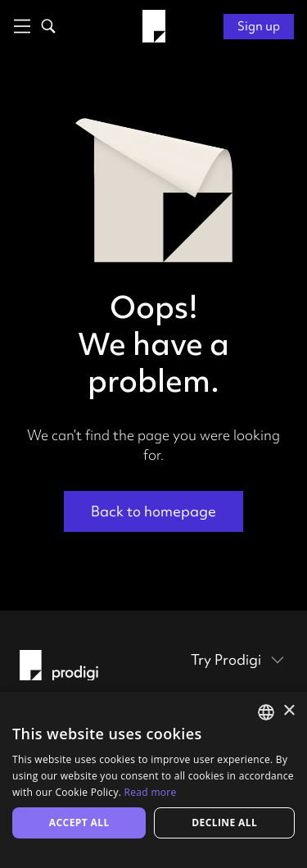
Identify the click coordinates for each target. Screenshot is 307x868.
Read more (151, 792)
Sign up (259, 26)
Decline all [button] (224, 823)
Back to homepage (153, 511)
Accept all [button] (79, 823)
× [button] (289, 711)
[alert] (153, 780)
